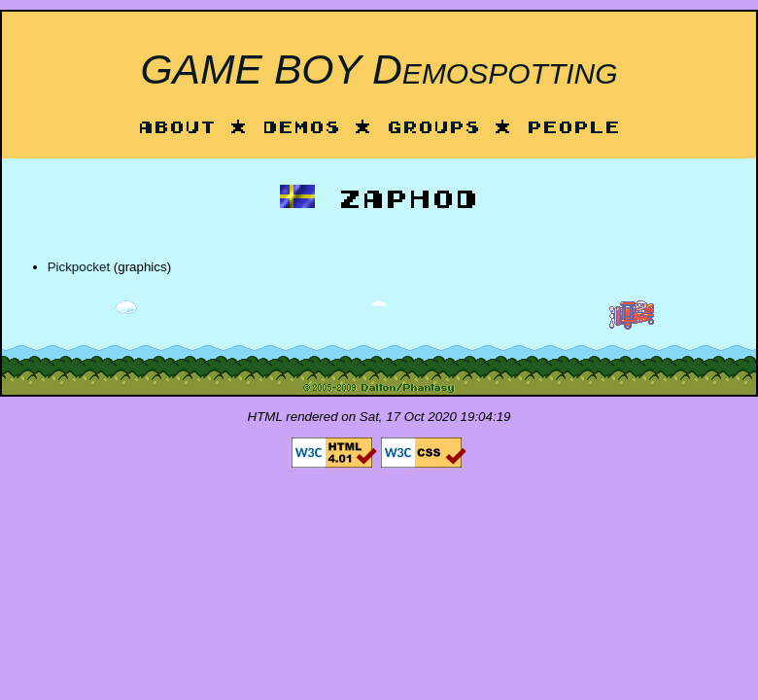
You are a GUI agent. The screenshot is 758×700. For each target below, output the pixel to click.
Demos (301, 129)
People (573, 129)
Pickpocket (79, 267)
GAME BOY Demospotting (379, 69)
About (177, 129)
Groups (433, 129)
